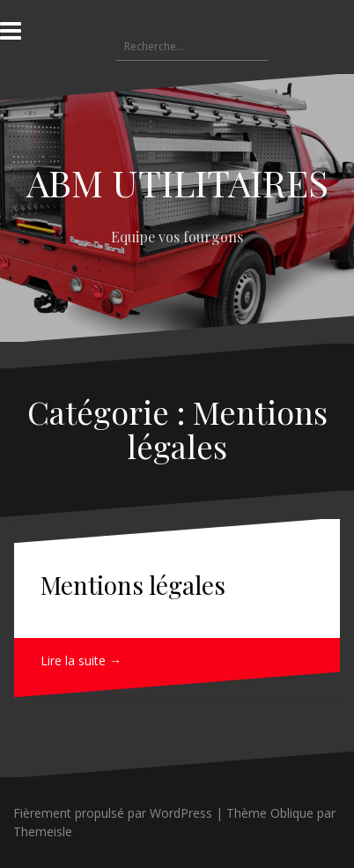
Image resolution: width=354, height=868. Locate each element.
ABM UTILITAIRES (177, 182)
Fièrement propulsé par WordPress (113, 813)
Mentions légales (133, 585)
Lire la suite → (81, 660)
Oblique (292, 813)
